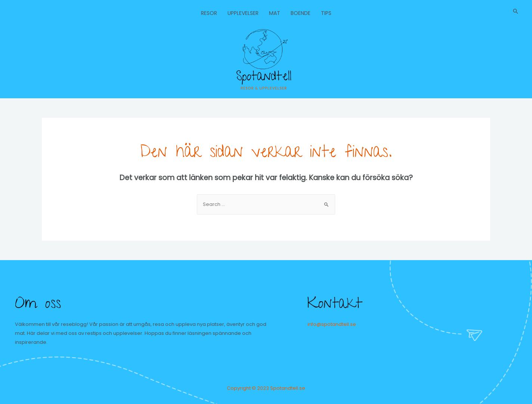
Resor (209, 13)
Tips (326, 13)
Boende (301, 13)
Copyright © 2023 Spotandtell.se (266, 388)
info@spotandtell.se (332, 324)
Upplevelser (243, 13)
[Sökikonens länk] (516, 11)
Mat (275, 13)
